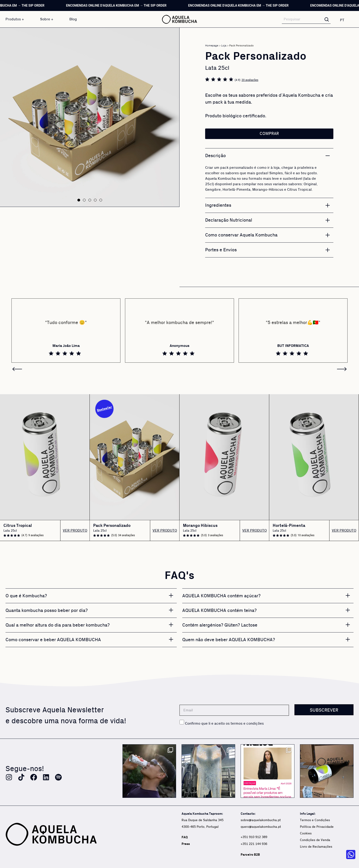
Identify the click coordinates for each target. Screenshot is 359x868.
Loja (224, 46)
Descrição (215, 156)
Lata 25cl (10, 531)
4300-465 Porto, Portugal (200, 827)
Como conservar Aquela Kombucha (241, 235)
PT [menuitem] (342, 20)
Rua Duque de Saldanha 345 (203, 820)
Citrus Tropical (18, 526)
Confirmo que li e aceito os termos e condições (224, 723)
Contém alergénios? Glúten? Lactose (220, 625)
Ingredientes (218, 205)
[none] (345, 20)
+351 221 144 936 (254, 844)
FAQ (185, 837)
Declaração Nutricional (229, 220)
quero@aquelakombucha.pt (261, 827)
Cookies (306, 833)
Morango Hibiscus (200, 526)
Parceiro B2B (250, 855)
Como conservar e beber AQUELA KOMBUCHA (53, 640)
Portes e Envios (221, 250)
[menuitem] (345, 20)
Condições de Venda (315, 840)
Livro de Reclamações (316, 847)
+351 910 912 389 (254, 837)
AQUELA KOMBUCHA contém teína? (219, 611)
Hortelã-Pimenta (289, 526)
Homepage (212, 46)
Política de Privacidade (317, 827)
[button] (79, 200)
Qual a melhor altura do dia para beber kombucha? (58, 625)
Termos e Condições (315, 820)
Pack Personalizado (112, 526)
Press (186, 844)
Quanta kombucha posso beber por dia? (47, 611)
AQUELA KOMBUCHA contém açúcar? (221, 596)
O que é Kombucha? (26, 596)
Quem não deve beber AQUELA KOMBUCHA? (229, 640)
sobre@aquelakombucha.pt (261, 820)
